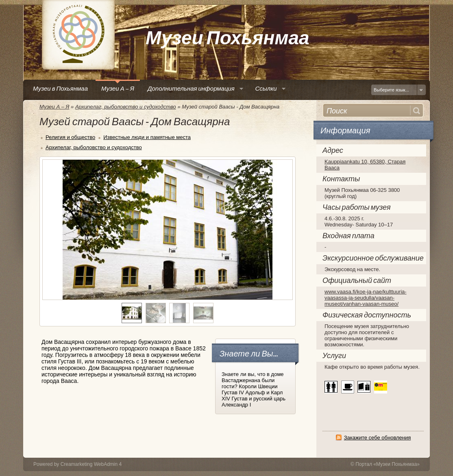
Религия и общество (70, 137)
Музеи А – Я (54, 107)
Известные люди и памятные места (147, 137)
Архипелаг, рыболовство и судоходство (126, 107)
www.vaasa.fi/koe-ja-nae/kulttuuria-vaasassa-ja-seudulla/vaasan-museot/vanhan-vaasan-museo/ (366, 298)
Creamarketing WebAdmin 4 (91, 464)
